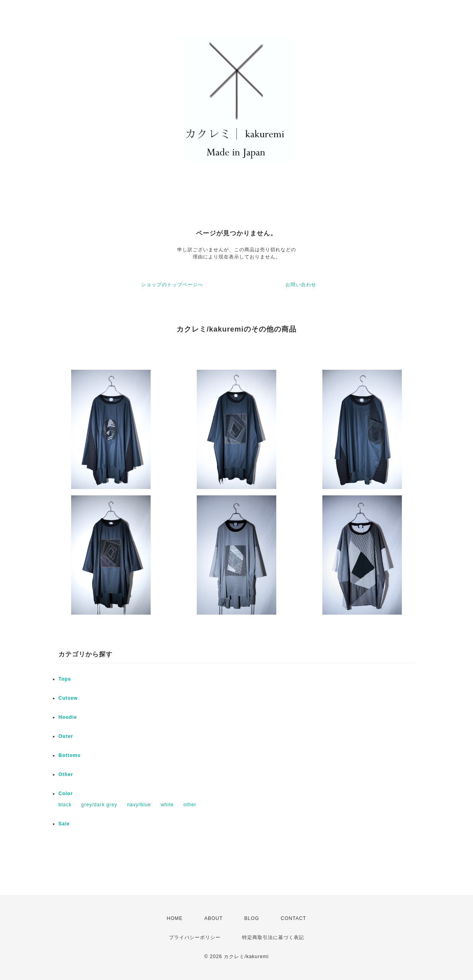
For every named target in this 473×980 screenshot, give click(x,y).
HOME (175, 918)
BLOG (252, 918)
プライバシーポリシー (195, 937)
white (167, 805)
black (65, 805)
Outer (66, 736)
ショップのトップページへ (172, 285)
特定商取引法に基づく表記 (273, 937)
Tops (65, 679)
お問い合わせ (301, 285)
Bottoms (70, 755)
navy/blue (139, 805)
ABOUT (213, 918)
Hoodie (68, 717)
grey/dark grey (99, 805)
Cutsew (68, 698)
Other (66, 774)
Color (66, 794)
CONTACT (293, 918)
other (190, 805)
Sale (64, 824)
